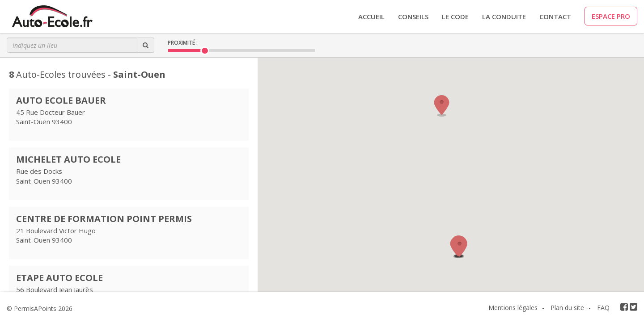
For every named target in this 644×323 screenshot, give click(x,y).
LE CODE (455, 17)
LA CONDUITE (504, 17)
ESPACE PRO (611, 16)
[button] (460, 247)
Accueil (371, 17)
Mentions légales (513, 308)
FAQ (603, 308)
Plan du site (567, 308)
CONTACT (555, 17)
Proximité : (183, 43)
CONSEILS (413, 17)
